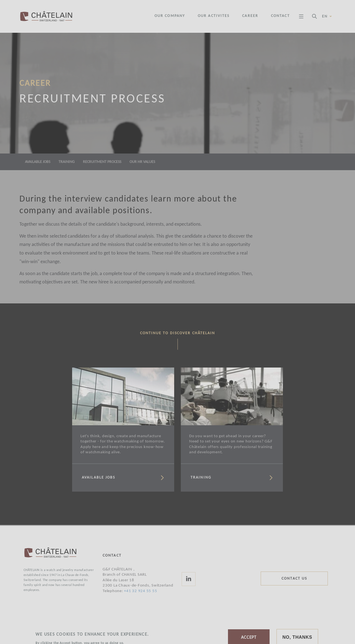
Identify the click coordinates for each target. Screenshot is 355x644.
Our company (170, 16)
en (327, 16)
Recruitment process (102, 162)
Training (67, 162)
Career (250, 16)
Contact (280, 16)
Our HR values (142, 162)
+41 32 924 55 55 (140, 591)
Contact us (294, 579)
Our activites (214, 16)
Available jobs (38, 162)
